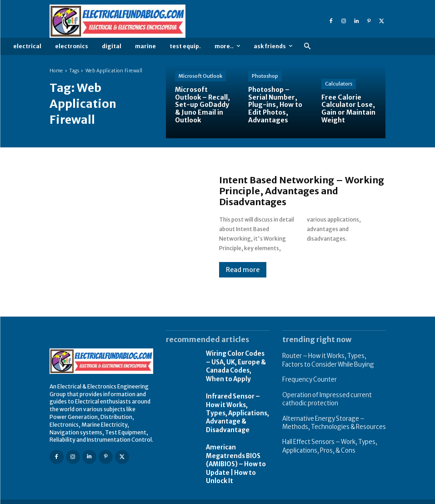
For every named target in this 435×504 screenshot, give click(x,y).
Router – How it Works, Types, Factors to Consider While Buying (332, 359)
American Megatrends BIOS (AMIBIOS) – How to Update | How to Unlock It (233, 455)
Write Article (370, 496)
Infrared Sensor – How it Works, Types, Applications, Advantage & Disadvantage (236, 408)
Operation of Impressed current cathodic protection (324, 396)
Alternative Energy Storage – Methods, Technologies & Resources (333, 418)
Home (56, 71)
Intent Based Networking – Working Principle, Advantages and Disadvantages (302, 191)
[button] (307, 47)
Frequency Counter (307, 378)
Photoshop (265, 76)
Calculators (339, 84)
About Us (288, 496)
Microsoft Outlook (200, 76)
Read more (243, 270)
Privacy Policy (327, 496)
